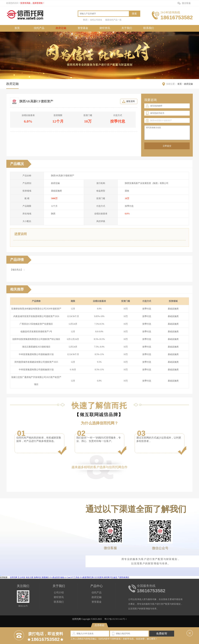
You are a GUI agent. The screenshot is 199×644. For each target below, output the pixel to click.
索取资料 (131, 101)
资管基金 (83, 28)
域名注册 (29, 577)
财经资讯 (105, 28)
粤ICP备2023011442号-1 (116, 619)
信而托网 (14, 577)
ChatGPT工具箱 (73, 577)
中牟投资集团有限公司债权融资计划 (36, 354)
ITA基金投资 (55, 577)
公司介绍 (59, 593)
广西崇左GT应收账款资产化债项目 (36, 324)
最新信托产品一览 (113, 20)
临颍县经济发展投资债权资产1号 (36, 332)
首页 (17, 28)
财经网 (107, 577)
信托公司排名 (96, 20)
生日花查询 (99, 577)
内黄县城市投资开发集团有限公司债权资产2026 (36, 316)
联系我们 (149, 28)
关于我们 (127, 28)
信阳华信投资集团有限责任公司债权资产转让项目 (36, 339)
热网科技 (37, 577)
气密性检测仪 (124, 577)
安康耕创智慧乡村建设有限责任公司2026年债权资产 (36, 309)
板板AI (63, 577)
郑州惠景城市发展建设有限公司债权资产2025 (36, 362)
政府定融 (61, 28)
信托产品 (39, 28)
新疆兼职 (45, 577)
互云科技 (21, 577)
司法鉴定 (114, 577)
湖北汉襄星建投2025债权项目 (36, 347)
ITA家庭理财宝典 (87, 577)
